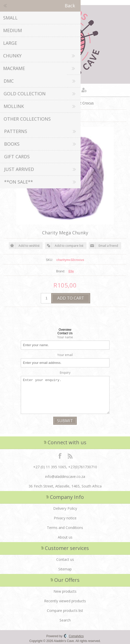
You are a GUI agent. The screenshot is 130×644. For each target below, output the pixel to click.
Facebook (60, 456)
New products (65, 591)
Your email (65, 355)
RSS (70, 456)
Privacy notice (65, 518)
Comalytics (74, 636)
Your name (65, 337)
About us (65, 537)
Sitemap (65, 569)
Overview (65, 330)
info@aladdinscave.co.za (65, 476)
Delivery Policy (65, 508)
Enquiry (65, 373)
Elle (71, 271)
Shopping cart (71, 90)
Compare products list (65, 610)
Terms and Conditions (65, 528)
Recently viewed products (65, 601)
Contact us (65, 559)
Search (65, 620)
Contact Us (65, 333)
